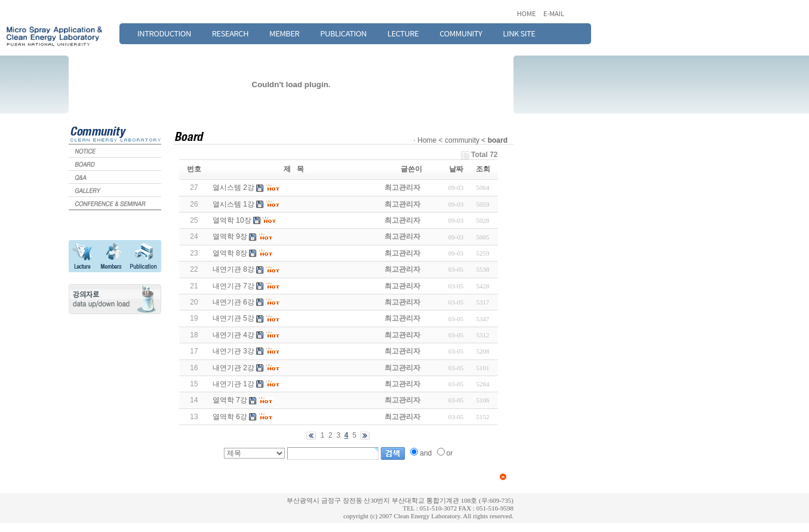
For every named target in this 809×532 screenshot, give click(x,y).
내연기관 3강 (233, 351)
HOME (527, 13)
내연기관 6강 (233, 302)
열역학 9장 (230, 236)
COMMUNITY (461, 33)
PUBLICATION (343, 33)
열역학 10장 (232, 220)
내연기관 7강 (233, 286)
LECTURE (403, 33)
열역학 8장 (230, 253)
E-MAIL (554, 13)
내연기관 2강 (233, 368)
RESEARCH (230, 33)
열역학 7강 (230, 400)
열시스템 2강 (233, 187)
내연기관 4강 (233, 335)
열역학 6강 (230, 417)
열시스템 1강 (233, 204)
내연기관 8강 (233, 269)
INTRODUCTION (164, 33)
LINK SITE (519, 33)
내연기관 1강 (233, 384)
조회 (483, 169)
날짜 (456, 169)
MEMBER (284, 33)
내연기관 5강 (233, 318)
